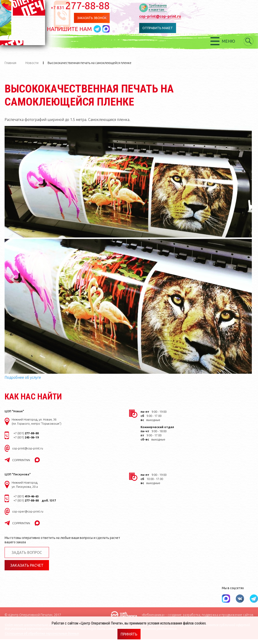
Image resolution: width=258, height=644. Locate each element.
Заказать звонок (97, 18)
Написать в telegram (105, 29)
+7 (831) (26, 433)
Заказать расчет (27, 565)
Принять (129, 634)
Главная (10, 63)
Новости (32, 63)
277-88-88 (87, 6)
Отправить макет (165, 28)
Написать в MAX (113, 29)
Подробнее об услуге (23, 377)
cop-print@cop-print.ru (166, 16)
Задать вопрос (27, 552)
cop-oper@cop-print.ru (28, 511)
